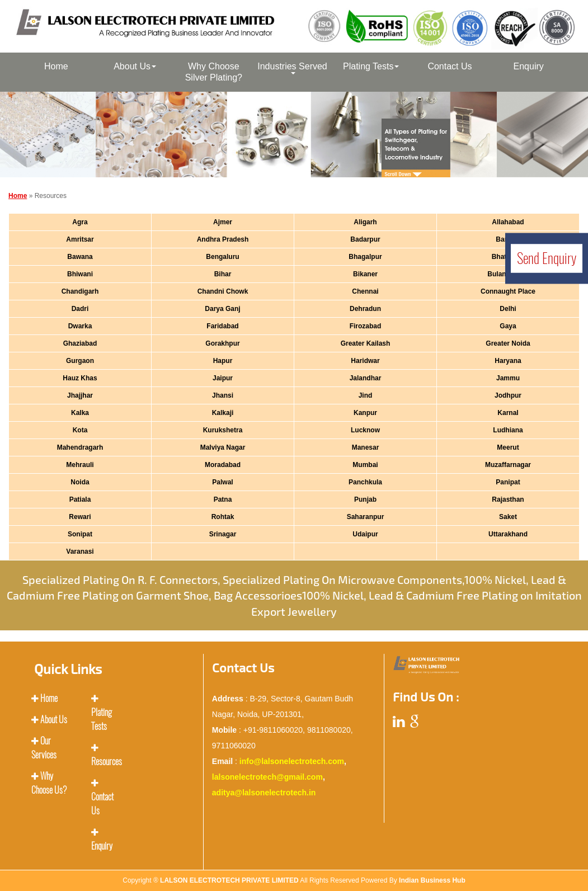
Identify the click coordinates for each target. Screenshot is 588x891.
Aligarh (365, 222)
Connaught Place (508, 291)
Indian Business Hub (432, 880)
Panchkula (365, 482)
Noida (80, 482)
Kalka (80, 413)
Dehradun (365, 309)
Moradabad (223, 465)
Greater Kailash (366, 343)
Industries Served (292, 68)
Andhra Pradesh (223, 239)
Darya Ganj (222, 309)
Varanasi (80, 551)
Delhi (508, 309)
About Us (135, 66)
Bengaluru (222, 257)
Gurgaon (80, 361)
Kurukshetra (223, 430)
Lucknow (365, 430)
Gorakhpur (222, 343)
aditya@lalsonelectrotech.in (264, 793)
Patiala (80, 499)
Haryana (508, 361)
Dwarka (80, 326)
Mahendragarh (80, 447)
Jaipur (223, 378)
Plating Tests (371, 66)
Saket (508, 517)
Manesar (366, 447)
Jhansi (223, 395)
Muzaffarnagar (508, 465)
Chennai (365, 291)
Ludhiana (508, 430)
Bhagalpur (365, 257)
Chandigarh (80, 291)
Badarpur (365, 239)
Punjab (365, 499)
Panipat (508, 482)
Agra (80, 222)
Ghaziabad (80, 343)
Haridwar (365, 361)
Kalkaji (223, 413)
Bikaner (365, 274)
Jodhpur (508, 395)
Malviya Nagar (223, 447)
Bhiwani (80, 274)
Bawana (80, 257)
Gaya (508, 326)
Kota (80, 430)
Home (56, 66)
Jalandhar (366, 378)
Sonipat (80, 534)
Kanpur (365, 413)
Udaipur (365, 534)
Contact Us (450, 66)
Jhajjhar (80, 395)
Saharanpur (366, 517)
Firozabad (366, 326)
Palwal (222, 482)
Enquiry (529, 66)
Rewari (80, 517)
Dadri (80, 309)
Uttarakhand (508, 534)
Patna (223, 499)
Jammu (508, 378)
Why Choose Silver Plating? (214, 72)
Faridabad (222, 326)
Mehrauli (80, 465)
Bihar (223, 274)
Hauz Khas (80, 378)
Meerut (508, 447)
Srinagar (223, 534)
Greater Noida (508, 343)
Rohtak (223, 517)
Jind (366, 395)
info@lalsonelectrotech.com (292, 761)
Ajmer (223, 222)
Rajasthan (508, 499)
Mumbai (365, 465)
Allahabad (508, 222)
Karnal (508, 413)
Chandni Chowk (223, 291)
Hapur (223, 361)
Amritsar (80, 239)
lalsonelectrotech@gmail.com (267, 777)
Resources (107, 762)
